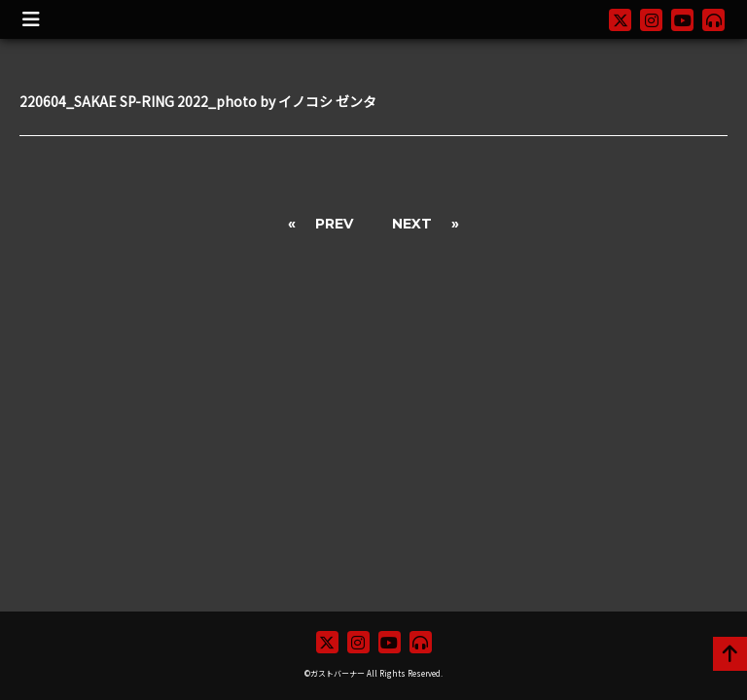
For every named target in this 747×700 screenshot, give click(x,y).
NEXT (412, 224)
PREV (334, 224)
